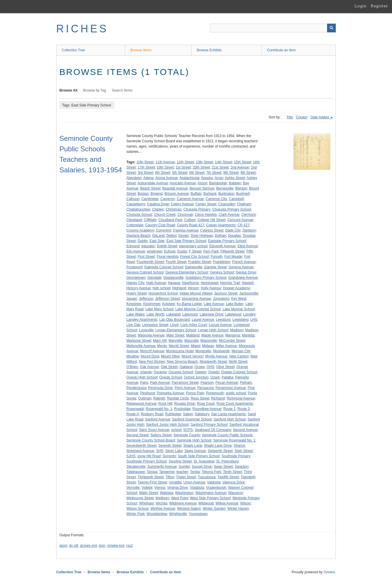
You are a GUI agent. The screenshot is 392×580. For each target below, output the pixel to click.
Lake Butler (235, 304)
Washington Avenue (211, 493)
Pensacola (205, 388)
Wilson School (137, 509)
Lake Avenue (214, 304)
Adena (148, 178)
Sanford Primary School (209, 425)
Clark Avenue (229, 215)
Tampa (152, 472)
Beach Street (150, 188)
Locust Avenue (220, 325)
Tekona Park (212, 472)
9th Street (248, 173)
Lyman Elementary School (176, 330)
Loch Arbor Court (194, 325)
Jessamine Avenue (196, 299)
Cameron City (216, 199)
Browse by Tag (95, 90)
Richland (218, 398)
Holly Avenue (211, 288)
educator (148, 246)
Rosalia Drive (184, 404)
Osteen (201, 372)
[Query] (273, 28)
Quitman (145, 398)
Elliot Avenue (247, 246)
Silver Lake (174, 451)
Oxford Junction (196, 377)
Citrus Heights (206, 215)
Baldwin (235, 183)
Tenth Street (233, 472)
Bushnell (243, 194)
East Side (157, 241)
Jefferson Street (168, 299)
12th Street (185, 162)
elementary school (193, 246)
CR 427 (244, 225)
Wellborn (162, 498)
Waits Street (148, 493)
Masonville (209, 341)
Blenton (241, 188)
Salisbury (202, 414)
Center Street (206, 204)
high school (161, 288)
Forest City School (195, 257)
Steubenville (136, 467)
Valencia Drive (234, 482)
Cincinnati (185, 215)
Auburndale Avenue (153, 183)
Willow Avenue (227, 503)
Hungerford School (163, 293)
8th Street (231, 173)
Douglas (234, 236)
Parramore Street (185, 383)
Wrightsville (178, 514)
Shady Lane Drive (218, 446)
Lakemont (190, 314)
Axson (202, 183)
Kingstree (134, 304)
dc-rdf (74, 546)
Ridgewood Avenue (141, 404)
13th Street (204, 162)
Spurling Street (180, 461)
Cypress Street (212, 230)
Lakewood (233, 314)
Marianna (233, 335)
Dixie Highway (202, 236)
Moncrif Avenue (152, 351)
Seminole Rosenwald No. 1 (234, 440)
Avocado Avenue (183, 183)
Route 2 (243, 409)
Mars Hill (160, 341)
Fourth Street (176, 262)
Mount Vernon (192, 356)
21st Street (220, 167)
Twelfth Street (228, 477)
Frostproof (134, 267)
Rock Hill (165, 404)
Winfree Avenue (163, 509)
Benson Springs (202, 188)
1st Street (183, 167)
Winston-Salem (189, 509)
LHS (254, 320)
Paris (144, 383)
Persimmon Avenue (231, 388)
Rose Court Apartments (235, 404)
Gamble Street (215, 267)
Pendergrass (136, 388)
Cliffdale (150, 220)
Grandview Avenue (243, 278)
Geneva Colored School (145, 272)
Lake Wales (135, 314)
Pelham (246, 383)
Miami (195, 346)
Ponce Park (195, 393)
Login (361, 6)
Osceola (160, 372)
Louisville (146, 330)
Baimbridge (218, 183)
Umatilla (175, 482)
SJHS (131, 456)
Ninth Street (238, 362)
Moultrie (133, 356)
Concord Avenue (240, 220)
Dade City (233, 230)
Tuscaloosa (207, 477)
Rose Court (206, 404)
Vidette (147, 488)
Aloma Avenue (166, 178)
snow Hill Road (149, 456)
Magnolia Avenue (151, 335)
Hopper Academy (236, 288)
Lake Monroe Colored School (198, 309)
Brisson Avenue (177, 194)
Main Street (175, 335)
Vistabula (197, 488)
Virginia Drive (178, 488)
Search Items (122, 90)
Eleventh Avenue (223, 246)
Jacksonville (249, 293)
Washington (184, 493)
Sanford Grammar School (192, 419)
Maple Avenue (212, 335)
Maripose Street (139, 341)
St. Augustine (204, 461)
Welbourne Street (140, 498)
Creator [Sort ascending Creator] (302, 117)
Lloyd (174, 325)
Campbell (236, 199)
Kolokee (168, 304)
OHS (211, 367)
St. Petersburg (227, 461)
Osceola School (181, 372)
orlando (146, 372)
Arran (219, 178)
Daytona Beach (138, 236)
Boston (143, 194)
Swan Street (223, 467)
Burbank (210, 194)
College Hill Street (211, 220)
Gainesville (194, 267)
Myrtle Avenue (216, 356)
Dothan (221, 236)
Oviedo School (171, 377)
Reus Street (200, 398)
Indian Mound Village (196, 293)
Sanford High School (229, 419)
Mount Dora (150, 356)
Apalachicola (189, 178)
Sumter (184, 467)
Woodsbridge (157, 514)
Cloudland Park (170, 220)
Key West (239, 299)
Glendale (154, 278)
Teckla (195, 472)
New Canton (239, 356)
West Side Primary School (210, 498)
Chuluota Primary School (232, 209)
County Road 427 (190, 225)
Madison (237, 330)
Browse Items (141, 50)
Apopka (207, 178)
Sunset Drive (202, 467)
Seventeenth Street (141, 446)
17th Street (146, 167)
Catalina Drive (158, 204)
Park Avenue (160, 383)
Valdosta (214, 482)
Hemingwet (209, 283)
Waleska (167, 493)
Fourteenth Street (150, 262)
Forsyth (216, 257)
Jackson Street (226, 293)
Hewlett (248, 283)
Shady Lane (193, 446)
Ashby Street (235, 178)
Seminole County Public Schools (227, 435)
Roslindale (182, 409)
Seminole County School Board (151, 440)
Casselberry (136, 204)
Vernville (133, 488)
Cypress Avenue (185, 230)
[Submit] (331, 28)
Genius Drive (246, 272)
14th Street (224, 162)
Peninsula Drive (160, 388)
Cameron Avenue (190, 199)
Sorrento (169, 456)
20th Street (201, 167)
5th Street (180, 173)
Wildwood (206, 503)
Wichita (161, 503)
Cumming (163, 230)
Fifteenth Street (232, 251)
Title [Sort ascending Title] (290, 117)
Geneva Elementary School (187, 272)
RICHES (82, 29)
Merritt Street (179, 346)
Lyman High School (213, 330)
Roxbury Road (152, 414)
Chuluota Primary (197, 209)
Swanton (242, 467)
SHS (160, 451)
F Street (195, 251)
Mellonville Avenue (141, 346)
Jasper (132, 299)
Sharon (239, 446)
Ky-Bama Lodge (189, 304)
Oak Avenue (149, 367)
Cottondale (135, 225)
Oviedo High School (142, 377)
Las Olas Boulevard (175, 320)
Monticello (203, 351)
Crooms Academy (140, 230)
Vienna (160, 488)
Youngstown (198, 514)
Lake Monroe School (239, 309)
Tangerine (167, 472)
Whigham (146, 503)
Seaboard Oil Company (213, 430)
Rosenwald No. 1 (159, 409)
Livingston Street (155, 325)
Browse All (68, 90)
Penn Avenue (185, 388)
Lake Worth (155, 314)
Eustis (182, 251)
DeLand (158, 236)
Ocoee (200, 367)
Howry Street (136, 293)
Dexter (184, 236)
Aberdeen (134, 178)
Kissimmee (152, 304)
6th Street (197, 173)
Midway (208, 346)
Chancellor (226, 204)
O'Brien (132, 367)
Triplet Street (186, 477)
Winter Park (136, 514)
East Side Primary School (186, 241)
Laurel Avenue (203, 320)
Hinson (193, 288)
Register (379, 6)
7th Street (214, 173)
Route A (133, 414)
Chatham (244, 204)
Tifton (170, 477)
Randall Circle (178, 398)
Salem (188, 414)
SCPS (188, 430)
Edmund (133, 246)
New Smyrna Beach (182, 362)
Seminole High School (194, 440)
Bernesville (225, 188)
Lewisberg (240, 320)
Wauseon (236, 493)
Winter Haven (238, 509)
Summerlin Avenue (162, 467)
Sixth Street (243, 451)
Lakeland (173, 314)
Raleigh (159, 398)
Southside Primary (236, 456)
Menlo (162, 346)
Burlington (226, 194)
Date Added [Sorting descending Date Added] (320, 117)
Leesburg (223, 320)
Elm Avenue (136, 251)
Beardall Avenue (175, 188)
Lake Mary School (159, 309)
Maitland (193, 335)
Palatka (227, 377)
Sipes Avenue (195, 451)
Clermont (249, 215)
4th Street (163, 173)
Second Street (137, 435)
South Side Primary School (199, 456)
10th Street (145, 162)
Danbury (249, 230)
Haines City (135, 283)
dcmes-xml (89, 546)
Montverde (221, 351)
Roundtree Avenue (207, 409)
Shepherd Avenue (140, 451)
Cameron (168, 199)
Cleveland (134, 220)
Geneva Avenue (241, 267)
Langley (249, 314)
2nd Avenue (240, 167)
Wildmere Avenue (183, 503)
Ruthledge (173, 414)
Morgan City (241, 351)
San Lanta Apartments (228, 414)
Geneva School (222, 272)
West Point (180, 498)
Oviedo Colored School (239, 372)
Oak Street (169, 367)
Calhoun (133, 199)
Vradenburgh (216, 488)
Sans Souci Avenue (154, 430)
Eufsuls (170, 251)
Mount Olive (170, 356)
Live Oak (133, 325)
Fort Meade (233, 257)
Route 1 (229, 409)
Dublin (143, 241)
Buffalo (196, 194)
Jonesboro (221, 299)
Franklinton (221, 262)
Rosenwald (135, 409)
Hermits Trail (230, 283)
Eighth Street (167, 246)
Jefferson (146, 299)
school (176, 430)
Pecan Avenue (227, 383)
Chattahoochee (138, 209)
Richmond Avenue (241, 398)
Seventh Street (170, 446)
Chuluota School (139, 215)
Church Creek (165, 215)
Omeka (329, 572)
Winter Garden (214, 509)
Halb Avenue (156, 283)
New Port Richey (152, 362)
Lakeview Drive (212, 314)
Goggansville (173, 278)
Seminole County (187, 435)
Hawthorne (190, 283)
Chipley (158, 209)
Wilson (245, 503)
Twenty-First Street (152, 482)
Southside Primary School (146, 461)
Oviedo (214, 372)
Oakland (186, 367)
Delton (171, 236)
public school (236, 393)
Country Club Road (160, 225)
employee (155, 251)
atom (63, 546)
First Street (146, 257)
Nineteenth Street (213, 362)
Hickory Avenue (138, 288)
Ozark (215, 377)
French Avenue (244, 262)
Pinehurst (148, 393)
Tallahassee (136, 472)
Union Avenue (194, 482)
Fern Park (211, 251)
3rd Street (145, 173)
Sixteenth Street (220, 451)
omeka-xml (116, 546)
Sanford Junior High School (167, 425)
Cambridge (150, 199)
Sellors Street (161, 435)
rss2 (129, 546)
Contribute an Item (281, 50)
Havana (174, 283)
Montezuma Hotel (180, 351)
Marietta (248, 335)
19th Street (165, 167)
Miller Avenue (226, 346)
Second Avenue (245, 430)
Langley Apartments (142, 320)
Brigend (157, 194)
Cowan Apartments (221, 225)
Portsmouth (215, 393)
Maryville (175, 341)
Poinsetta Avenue (171, 393)
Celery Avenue (182, 204)
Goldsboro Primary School (206, 278)
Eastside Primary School (227, 241)
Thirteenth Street (150, 477)
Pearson (207, 383)
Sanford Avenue (158, 419)
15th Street (242, 162)
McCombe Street (232, 341)
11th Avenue (165, 162)
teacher (182, 472)
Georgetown (136, 278)
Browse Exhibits (209, 50)
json (102, 546)
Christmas (174, 209)
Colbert (190, 220)
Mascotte (191, 341)
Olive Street (225, 367)
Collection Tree (73, 50)
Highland (179, 288)
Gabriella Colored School (164, 267)
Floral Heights (167, 257)
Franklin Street (199, 262)
